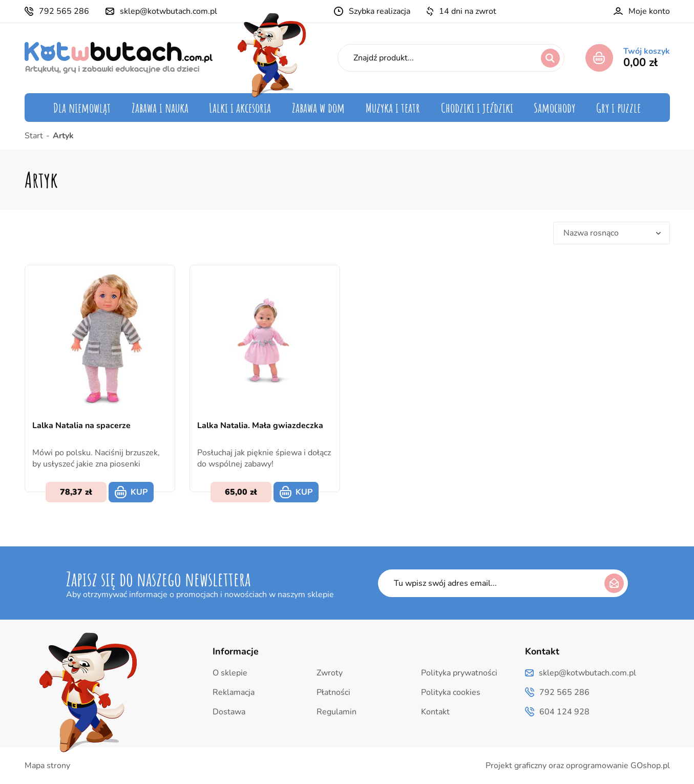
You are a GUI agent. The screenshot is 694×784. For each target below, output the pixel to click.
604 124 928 (564, 712)
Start (34, 136)
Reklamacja (234, 692)
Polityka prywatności (459, 673)
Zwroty (330, 673)
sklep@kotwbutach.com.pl (169, 11)
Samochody (554, 108)
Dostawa (229, 712)
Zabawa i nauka (160, 108)
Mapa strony (47, 766)
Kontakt (435, 712)
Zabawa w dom (318, 108)
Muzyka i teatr (393, 108)
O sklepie (230, 673)
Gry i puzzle (618, 108)
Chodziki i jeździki (477, 108)
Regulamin (337, 712)
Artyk (63, 136)
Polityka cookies (451, 692)
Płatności (333, 692)
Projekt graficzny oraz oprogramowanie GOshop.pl (578, 766)
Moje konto (649, 11)
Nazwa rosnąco (591, 233)
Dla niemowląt (82, 108)
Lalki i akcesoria (240, 108)
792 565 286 (64, 11)
